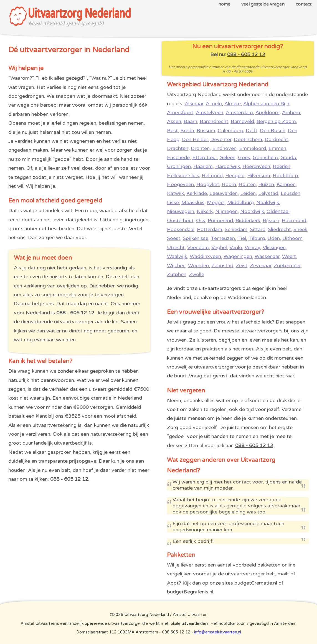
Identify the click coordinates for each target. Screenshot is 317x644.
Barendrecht (214, 121)
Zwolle (196, 274)
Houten (247, 184)
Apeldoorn (267, 112)
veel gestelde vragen (263, 4)
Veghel (219, 247)
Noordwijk (252, 211)
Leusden (291, 193)
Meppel (216, 202)
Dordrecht (276, 139)
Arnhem (291, 112)
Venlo (236, 247)
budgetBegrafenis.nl (190, 592)
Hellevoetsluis (183, 176)
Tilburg (257, 238)
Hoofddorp (285, 176)
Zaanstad (222, 265)
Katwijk (175, 193)
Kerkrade (197, 193)
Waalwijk (177, 256)
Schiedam (236, 229)
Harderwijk (228, 166)
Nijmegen (226, 211)
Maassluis (193, 202)
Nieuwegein (181, 211)
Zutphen (177, 274)
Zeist (242, 265)
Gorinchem (265, 157)
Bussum (206, 131)
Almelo (214, 104)
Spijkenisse (196, 238)
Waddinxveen (205, 256)
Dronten (200, 148)
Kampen (286, 184)
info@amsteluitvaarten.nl (218, 632)
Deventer (221, 139)
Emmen (277, 148)
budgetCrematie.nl (256, 583)
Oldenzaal (278, 211)
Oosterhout (180, 220)
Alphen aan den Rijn (266, 104)
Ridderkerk (248, 220)
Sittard (258, 229)
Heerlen (282, 166)
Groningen (179, 166)
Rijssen (271, 220)
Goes (244, 157)
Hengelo (235, 176)
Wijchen (176, 265)
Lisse (173, 202)
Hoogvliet (208, 184)
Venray (252, 247)
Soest (174, 238)
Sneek (300, 229)
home (224, 4)
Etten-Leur (205, 157)
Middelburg (240, 202)
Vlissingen (274, 247)
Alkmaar (194, 104)
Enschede (178, 157)
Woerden (198, 265)
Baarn (190, 121)
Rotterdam (210, 229)
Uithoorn (292, 238)
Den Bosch (273, 131)
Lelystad (268, 193)
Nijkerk (205, 211)
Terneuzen (223, 238)
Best (172, 131)
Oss (201, 220)
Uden (274, 238)
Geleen (227, 157)
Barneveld (242, 121)
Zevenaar (261, 265)
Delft (252, 131)
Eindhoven (224, 148)
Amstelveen (210, 112)
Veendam (198, 247)
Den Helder (195, 139)
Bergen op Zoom (276, 121)
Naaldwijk (268, 202)
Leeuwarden (224, 193)
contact (304, 4)
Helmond (212, 176)
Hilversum (259, 176)
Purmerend (220, 220)
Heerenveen (256, 166)
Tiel (242, 238)
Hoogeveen (180, 184)
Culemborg (230, 131)
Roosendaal (181, 229)
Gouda (288, 157)
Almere (233, 104)
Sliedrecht (279, 229)
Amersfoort (180, 112)
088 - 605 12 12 (75, 313)
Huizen (266, 184)
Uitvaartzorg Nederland (79, 14)
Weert (289, 256)
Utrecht (176, 247)
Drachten (178, 148)
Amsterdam (239, 112)
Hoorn (229, 184)
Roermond (294, 220)
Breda (187, 131)
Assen (174, 121)
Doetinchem (248, 139)
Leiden (248, 193)
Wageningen (238, 256)
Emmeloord (253, 148)
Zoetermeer (287, 265)
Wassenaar (267, 256)
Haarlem (203, 166)
